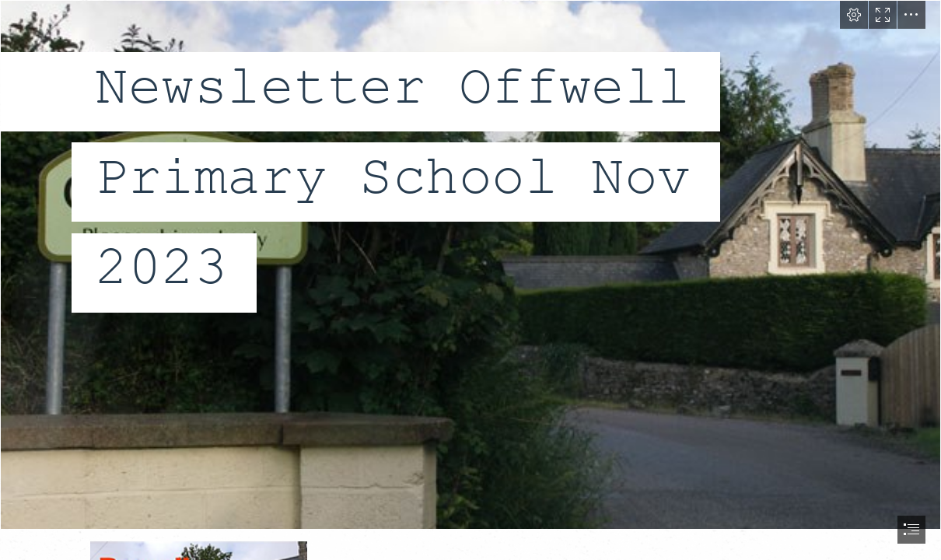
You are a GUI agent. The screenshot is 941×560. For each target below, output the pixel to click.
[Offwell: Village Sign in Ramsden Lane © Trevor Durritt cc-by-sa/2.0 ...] (471, 265)
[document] (471, 280)
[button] (854, 15)
